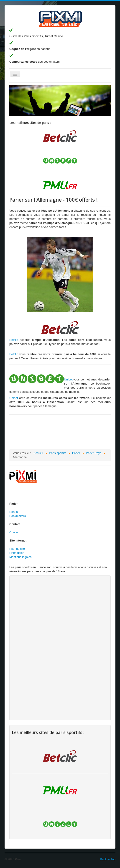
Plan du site (17, 549)
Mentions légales (20, 557)
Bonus (14, 512)
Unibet (68, 379)
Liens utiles (17, 553)
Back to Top (108, 859)
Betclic (14, 340)
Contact (14, 532)
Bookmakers (18, 516)
